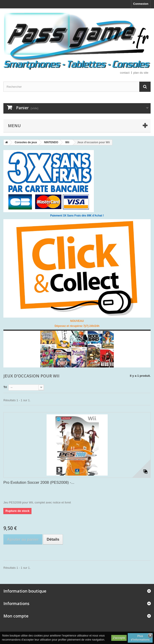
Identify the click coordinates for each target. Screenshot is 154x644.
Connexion (141, 4)
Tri (5, 387)
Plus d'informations (140, 638)
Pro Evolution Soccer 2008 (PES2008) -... (39, 482)
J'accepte (119, 638)
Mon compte (16, 616)
